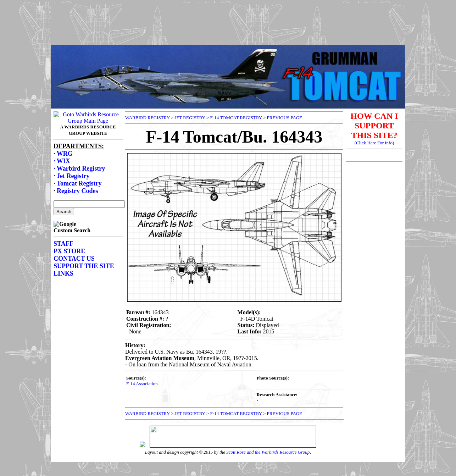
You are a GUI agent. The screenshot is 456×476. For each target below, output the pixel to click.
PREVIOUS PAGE (285, 118)
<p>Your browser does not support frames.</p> (228, 29)
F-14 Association (142, 384)
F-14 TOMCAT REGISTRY (236, 118)
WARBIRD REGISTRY (148, 118)
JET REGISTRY (190, 118)
